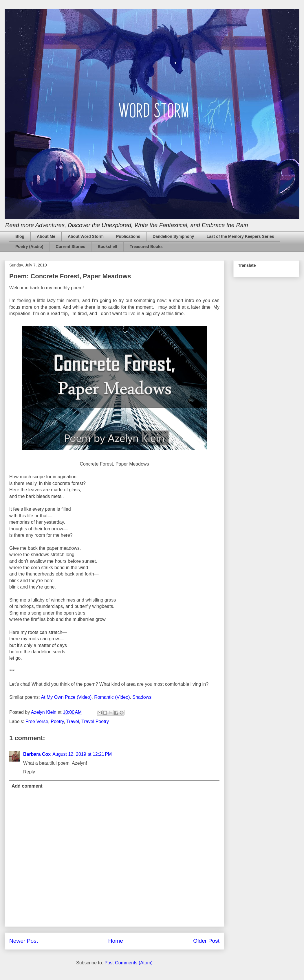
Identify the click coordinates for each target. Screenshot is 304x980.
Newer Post (24, 941)
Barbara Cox (37, 754)
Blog (20, 236)
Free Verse (37, 721)
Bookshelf (107, 247)
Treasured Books (146, 247)
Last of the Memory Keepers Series (240, 236)
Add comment (27, 786)
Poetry (57, 721)
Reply (29, 772)
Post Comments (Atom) (129, 963)
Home (116, 941)
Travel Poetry (95, 721)
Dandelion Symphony (173, 236)
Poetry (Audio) (29, 247)
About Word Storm (86, 236)
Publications (128, 236)
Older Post (206, 941)
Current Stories (70, 247)
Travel (73, 721)
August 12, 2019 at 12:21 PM (82, 754)
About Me (46, 236)
